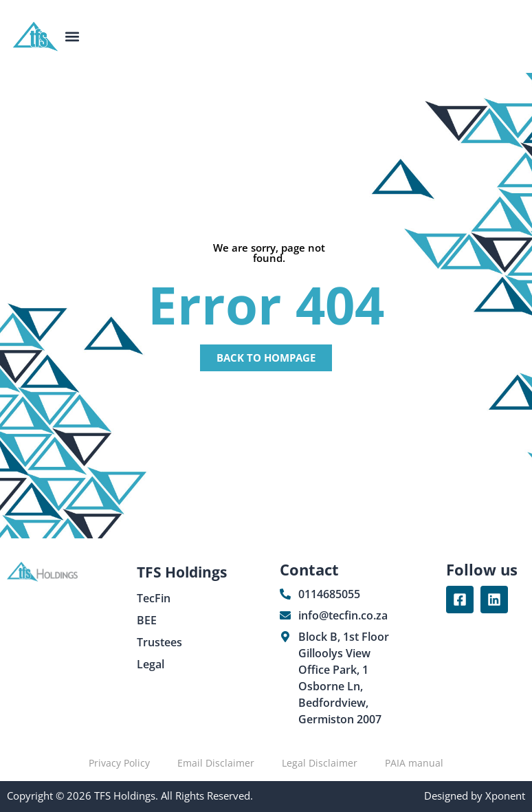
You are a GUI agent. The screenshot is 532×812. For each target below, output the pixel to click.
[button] (73, 37)
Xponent (504, 795)
